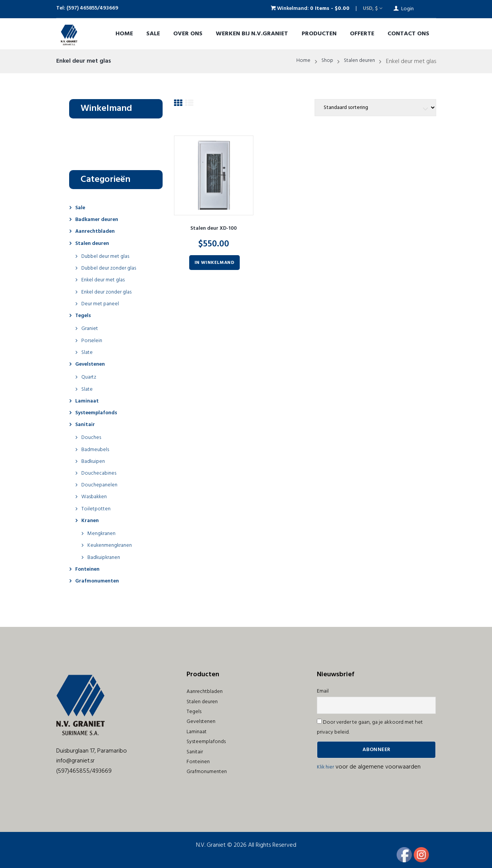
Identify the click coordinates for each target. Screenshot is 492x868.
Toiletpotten (98, 509)
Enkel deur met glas (106, 280)
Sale (153, 34)
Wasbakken (96, 497)
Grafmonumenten (100, 581)
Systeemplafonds (100, 413)
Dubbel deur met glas (109, 256)
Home (124, 34)
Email (323, 691)
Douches (93, 437)
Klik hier (326, 767)
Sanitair (86, 425)
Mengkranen (104, 533)
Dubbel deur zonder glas (113, 268)
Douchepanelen (102, 485)
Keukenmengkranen (113, 545)
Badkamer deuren (100, 219)
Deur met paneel (103, 304)
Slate (88, 352)
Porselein (93, 341)
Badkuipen (95, 461)
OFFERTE (362, 34)
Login (407, 9)
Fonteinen (89, 569)
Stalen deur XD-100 (214, 231)
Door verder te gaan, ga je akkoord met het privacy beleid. (370, 727)
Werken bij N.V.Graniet (252, 34)
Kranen (91, 521)
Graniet (91, 328)
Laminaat (88, 401)
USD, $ (370, 9)
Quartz (90, 377)
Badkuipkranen (106, 557)
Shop (322, 62)
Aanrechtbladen (98, 231)
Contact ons (408, 34)
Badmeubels (97, 450)
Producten (319, 34)
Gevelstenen (93, 364)
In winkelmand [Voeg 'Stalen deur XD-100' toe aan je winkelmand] (214, 265)
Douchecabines (101, 473)
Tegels (85, 316)
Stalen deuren (357, 62)
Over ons (188, 34)
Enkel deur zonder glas (110, 292)
